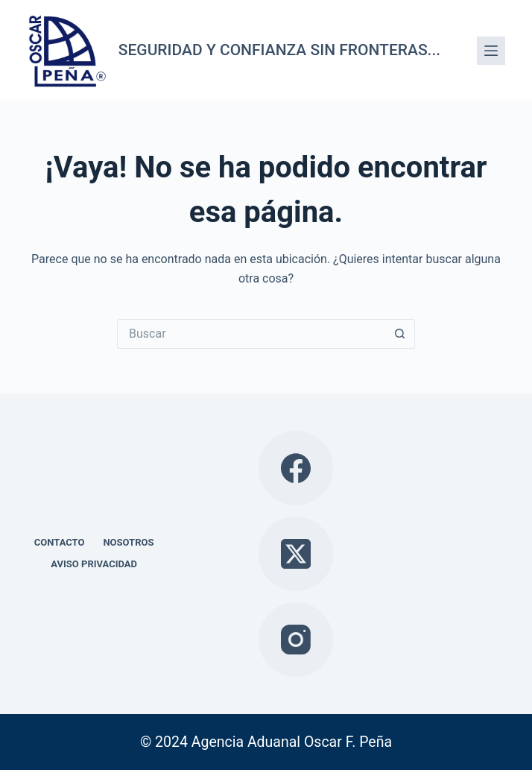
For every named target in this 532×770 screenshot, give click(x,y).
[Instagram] (296, 640)
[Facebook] (296, 468)
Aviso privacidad (94, 564)
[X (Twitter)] (296, 554)
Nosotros (128, 542)
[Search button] (400, 334)
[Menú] (491, 51)
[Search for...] (251, 334)
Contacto (60, 542)
